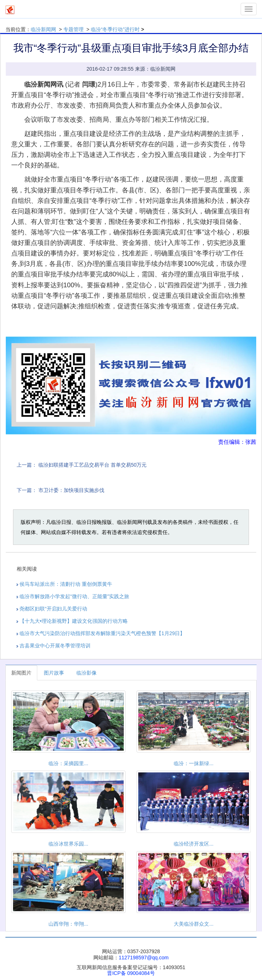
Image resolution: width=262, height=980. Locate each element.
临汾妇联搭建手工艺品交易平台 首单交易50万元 (92, 465)
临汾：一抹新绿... (194, 763)
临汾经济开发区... (194, 844)
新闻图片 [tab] (21, 673)
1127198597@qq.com (144, 958)
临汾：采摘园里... (68, 763)
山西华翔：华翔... (68, 924)
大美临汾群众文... (194, 924)
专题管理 (73, 29)
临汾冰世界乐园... (68, 844)
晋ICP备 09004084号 (131, 973)
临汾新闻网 (43, 29)
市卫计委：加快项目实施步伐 (71, 490)
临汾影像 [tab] (86, 673)
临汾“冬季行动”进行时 (115, 29)
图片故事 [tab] (54, 673)
